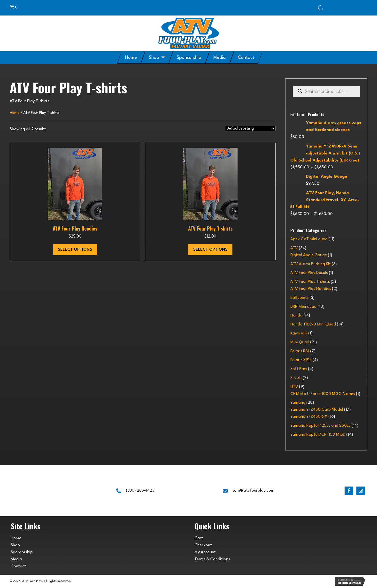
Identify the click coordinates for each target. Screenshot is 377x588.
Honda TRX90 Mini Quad (313, 324)
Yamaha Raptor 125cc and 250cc (320, 426)
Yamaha (298, 403)
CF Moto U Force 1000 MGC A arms (323, 394)
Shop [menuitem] (15, 545)
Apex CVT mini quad (309, 239)
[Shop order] (250, 128)
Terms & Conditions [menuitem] (212, 559)
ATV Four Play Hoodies (75, 228)
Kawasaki (299, 333)
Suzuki (296, 378)
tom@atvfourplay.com (253, 491)
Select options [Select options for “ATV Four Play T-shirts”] (210, 250)
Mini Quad (300, 342)
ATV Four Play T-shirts (210, 228)
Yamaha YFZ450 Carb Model (317, 410)
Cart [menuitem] (199, 538)
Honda (296, 315)
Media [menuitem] (16, 559)
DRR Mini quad (303, 307)
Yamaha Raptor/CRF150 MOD (318, 435)
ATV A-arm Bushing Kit (311, 264)
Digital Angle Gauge (309, 255)
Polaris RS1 (300, 351)
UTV (294, 387)
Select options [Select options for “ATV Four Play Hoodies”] (75, 250)
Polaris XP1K (301, 360)
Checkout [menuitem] (203, 545)
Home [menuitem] (16, 538)
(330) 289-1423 (140, 491)
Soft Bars (299, 369)
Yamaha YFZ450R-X (309, 417)
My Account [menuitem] (205, 552)
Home (15, 113)
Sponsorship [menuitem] (22, 552)
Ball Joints (299, 298)
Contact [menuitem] (18, 566)
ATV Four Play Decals (309, 273)
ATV (294, 248)
